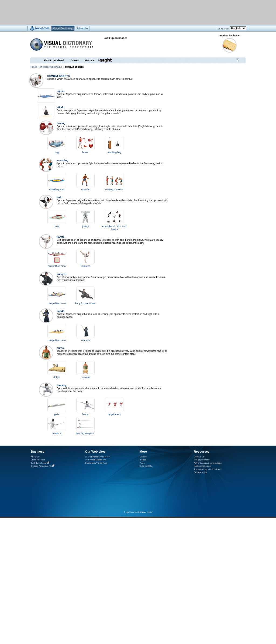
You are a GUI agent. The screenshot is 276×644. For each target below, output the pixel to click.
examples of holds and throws (114, 228)
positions (57, 433)
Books (75, 60)
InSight (143, 460)
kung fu (62, 274)
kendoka (85, 340)
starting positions (114, 190)
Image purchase (202, 460)
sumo (60, 348)
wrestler (85, 190)
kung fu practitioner (85, 303)
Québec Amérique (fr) (41, 466)
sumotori (85, 377)
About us (35, 457)
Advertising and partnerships (208, 463)
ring (57, 152)
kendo (61, 311)
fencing (62, 385)
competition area (57, 266)
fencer (86, 414)
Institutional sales (202, 466)
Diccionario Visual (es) (96, 463)
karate (61, 237)
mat (57, 226)
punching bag (114, 152)
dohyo (57, 377)
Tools (142, 463)
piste (57, 414)
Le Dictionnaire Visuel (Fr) (98, 457)
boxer (85, 152)
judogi (85, 226)
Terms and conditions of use (207, 469)
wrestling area (57, 190)
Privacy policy (201, 472)
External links (146, 466)
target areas (114, 414)
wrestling (63, 160)
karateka (85, 266)
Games (89, 60)
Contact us (199, 457)
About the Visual (54, 60)
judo (60, 197)
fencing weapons (86, 433)
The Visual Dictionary (95, 460)
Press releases (38, 460)
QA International (39, 463)
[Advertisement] (67, 107)
